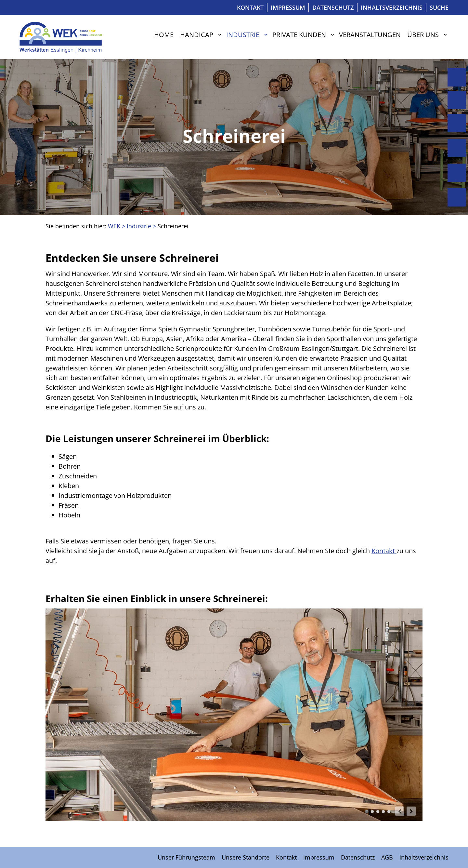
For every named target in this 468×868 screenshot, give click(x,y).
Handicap (197, 35)
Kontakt (250, 7)
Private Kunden (299, 35)
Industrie (243, 35)
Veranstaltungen (370, 35)
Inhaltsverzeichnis (392, 7)
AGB (387, 857)
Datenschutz (333, 7)
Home (164, 35)
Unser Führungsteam (186, 857)
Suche (439, 7)
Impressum (288, 7)
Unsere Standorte (246, 857)
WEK (114, 226)
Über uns (423, 35)
